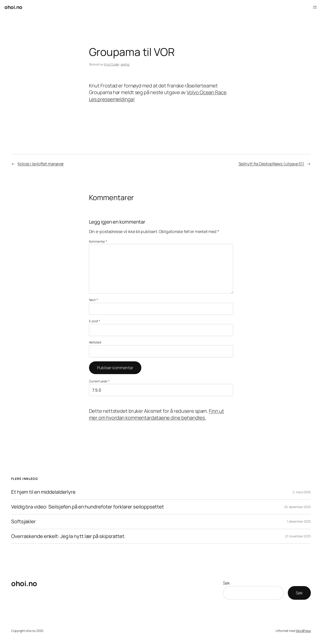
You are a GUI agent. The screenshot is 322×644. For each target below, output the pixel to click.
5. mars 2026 (302, 492)
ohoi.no (13, 7)
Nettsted (95, 342)
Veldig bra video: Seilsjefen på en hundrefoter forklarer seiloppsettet (88, 507)
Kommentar (98, 241)
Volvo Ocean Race (207, 92)
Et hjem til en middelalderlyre (43, 492)
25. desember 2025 (298, 507)
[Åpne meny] (315, 7)
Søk (226, 583)
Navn (93, 300)
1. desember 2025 (299, 521)
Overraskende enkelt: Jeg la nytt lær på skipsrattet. (68, 536)
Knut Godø (111, 64)
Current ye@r (99, 381)
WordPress (303, 631)
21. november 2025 (298, 536)
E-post (95, 321)
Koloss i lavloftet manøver (41, 164)
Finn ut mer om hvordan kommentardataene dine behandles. (157, 414)
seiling (125, 64)
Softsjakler (23, 522)
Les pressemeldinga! (112, 99)
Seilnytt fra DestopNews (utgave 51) (272, 164)
